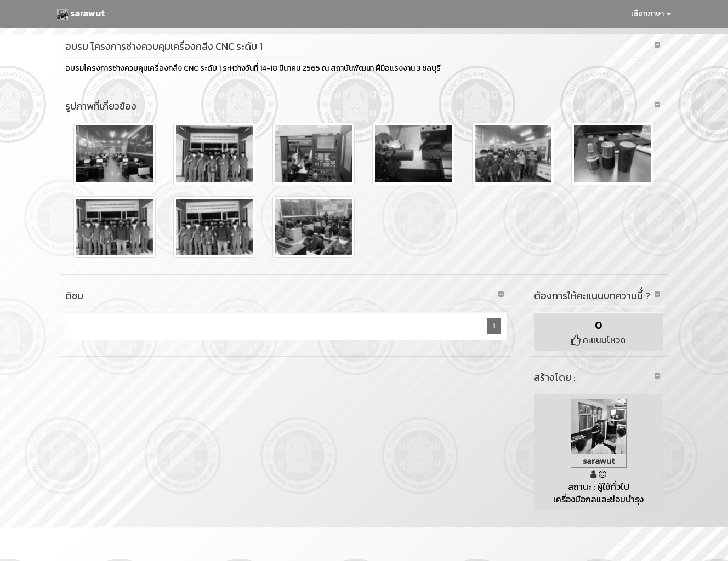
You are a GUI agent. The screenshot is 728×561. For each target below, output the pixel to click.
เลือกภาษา (651, 13)
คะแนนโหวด (598, 340)
